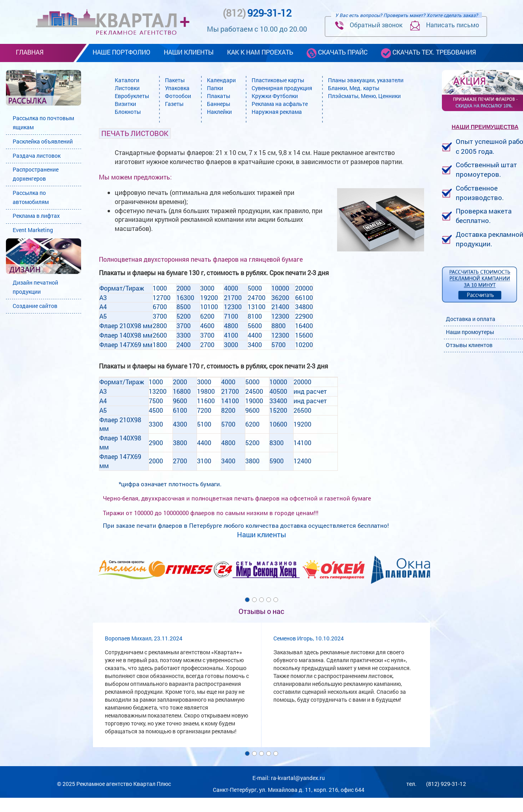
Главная (30, 52)
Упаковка (177, 88)
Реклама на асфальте (280, 104)
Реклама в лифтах (36, 216)
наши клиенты (189, 52)
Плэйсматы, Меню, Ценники (364, 96)
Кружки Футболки (275, 96)
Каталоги (127, 80)
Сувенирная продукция (282, 88)
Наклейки (219, 112)
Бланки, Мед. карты (354, 88)
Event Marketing (33, 230)
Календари (221, 80)
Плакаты (219, 96)
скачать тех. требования (428, 53)
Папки (215, 88)
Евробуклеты (132, 96)
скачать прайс (337, 53)
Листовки (127, 88)
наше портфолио (121, 52)
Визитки (125, 104)
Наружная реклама (277, 112)
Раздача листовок (37, 156)
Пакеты (175, 80)
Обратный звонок (369, 25)
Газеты (174, 104)
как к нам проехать (260, 52)
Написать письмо (445, 25)
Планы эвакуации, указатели (366, 80)
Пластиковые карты (278, 80)
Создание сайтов (35, 306)
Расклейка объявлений (43, 141)
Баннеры (219, 104)
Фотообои (178, 96)
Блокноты (128, 112)
